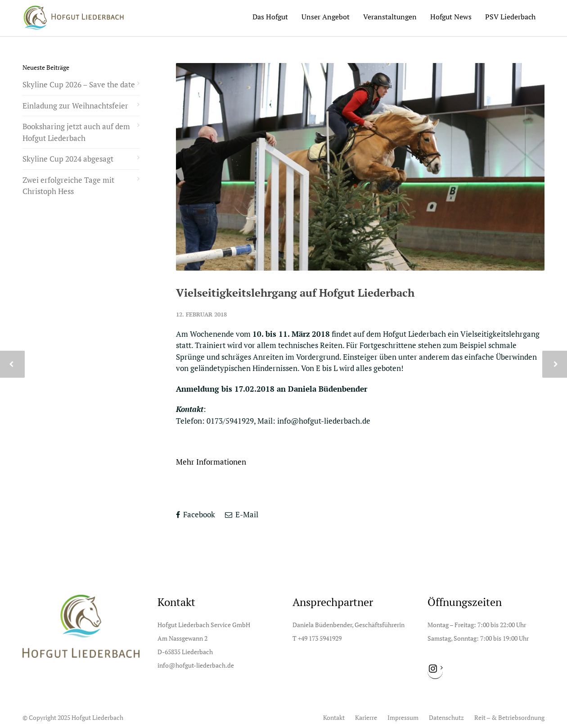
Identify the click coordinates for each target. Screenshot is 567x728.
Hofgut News (451, 17)
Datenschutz (446, 717)
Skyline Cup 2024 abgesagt (68, 159)
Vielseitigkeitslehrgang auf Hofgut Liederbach (295, 293)
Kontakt (334, 717)
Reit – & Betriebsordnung (509, 717)
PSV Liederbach (510, 17)
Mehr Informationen (211, 462)
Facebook (196, 514)
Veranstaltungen (390, 17)
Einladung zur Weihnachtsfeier (75, 106)
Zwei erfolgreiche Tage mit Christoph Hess (68, 186)
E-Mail (242, 514)
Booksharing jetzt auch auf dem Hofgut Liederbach (76, 132)
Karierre (366, 717)
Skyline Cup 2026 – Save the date (79, 84)
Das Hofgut (270, 17)
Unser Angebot (326, 17)
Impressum (403, 717)
